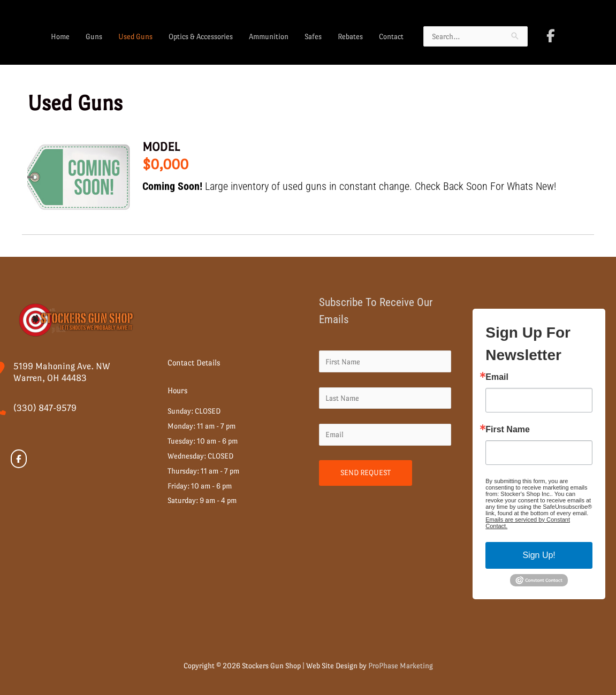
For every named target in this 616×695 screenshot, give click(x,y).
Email (497, 377)
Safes (313, 36)
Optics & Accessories (201, 36)
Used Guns (135, 36)
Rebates (350, 36)
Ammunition (269, 36)
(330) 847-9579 (45, 408)
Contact (391, 36)
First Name (508, 430)
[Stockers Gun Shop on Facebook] (551, 36)
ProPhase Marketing (401, 666)
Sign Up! (539, 555)
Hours (177, 390)
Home (60, 36)
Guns (94, 36)
